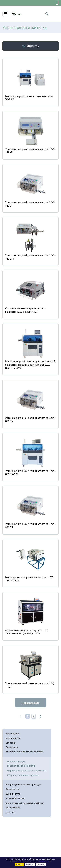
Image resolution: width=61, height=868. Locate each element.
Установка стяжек (15, 798)
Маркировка (12, 734)
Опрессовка (12, 747)
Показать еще (30, 703)
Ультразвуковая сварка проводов (23, 784)
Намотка (10, 812)
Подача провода (16, 761)
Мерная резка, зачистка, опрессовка (27, 770)
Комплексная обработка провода (25, 752)
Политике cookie (45, 861)
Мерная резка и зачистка (21, 766)
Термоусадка (12, 789)
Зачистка (10, 743)
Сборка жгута (13, 794)
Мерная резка (13, 738)
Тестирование (13, 807)
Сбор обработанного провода (23, 775)
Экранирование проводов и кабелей (25, 803)
